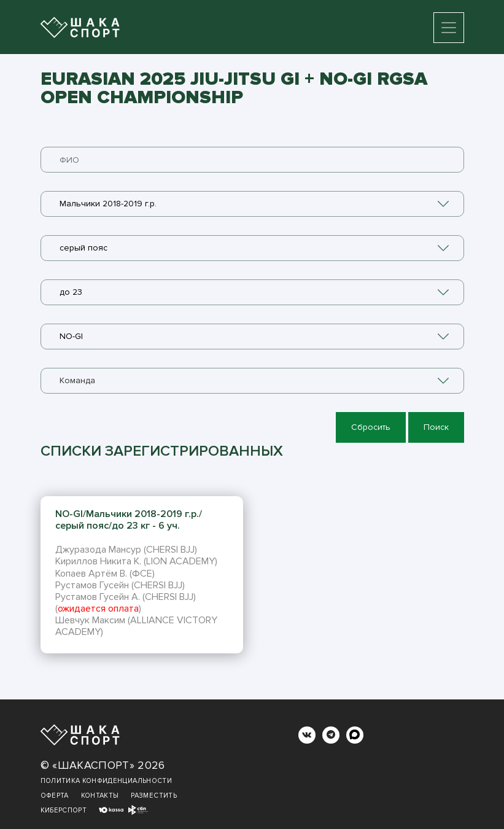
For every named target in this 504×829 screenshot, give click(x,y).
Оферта (55, 796)
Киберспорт (64, 810)
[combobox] (252, 204)
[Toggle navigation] (449, 28)
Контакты (100, 796)
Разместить (154, 796)
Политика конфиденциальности (106, 781)
